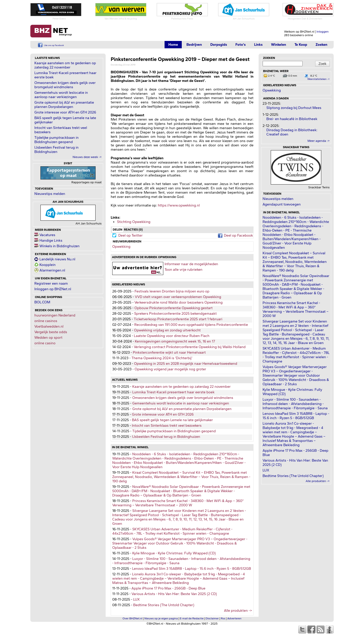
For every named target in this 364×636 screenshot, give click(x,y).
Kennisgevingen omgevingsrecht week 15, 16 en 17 (175, 341)
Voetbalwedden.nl (49, 326)
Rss (223, 618)
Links (258, 45)
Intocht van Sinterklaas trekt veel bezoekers (167, 426)
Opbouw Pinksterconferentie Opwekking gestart (174, 308)
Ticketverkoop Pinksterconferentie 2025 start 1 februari (178, 319)
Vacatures (47, 235)
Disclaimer (212, 618)
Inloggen (323, 32)
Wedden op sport (48, 338)
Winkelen (279, 45)
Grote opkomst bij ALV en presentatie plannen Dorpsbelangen (64, 105)
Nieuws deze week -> (87, 157)
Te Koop (301, 45)
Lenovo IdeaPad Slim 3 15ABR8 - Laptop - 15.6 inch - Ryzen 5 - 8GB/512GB (192, 569)
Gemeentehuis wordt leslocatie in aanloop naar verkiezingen (61, 95)
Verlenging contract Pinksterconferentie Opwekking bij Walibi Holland (190, 347)
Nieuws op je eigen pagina (161, 618)
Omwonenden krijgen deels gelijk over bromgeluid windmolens (65, 85)
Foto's (241, 45)
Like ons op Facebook (54, 45)
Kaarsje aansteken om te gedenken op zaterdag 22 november (65, 65)
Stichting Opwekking (134, 222)
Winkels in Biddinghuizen (60, 246)
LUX (136, 599)
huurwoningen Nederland (55, 315)
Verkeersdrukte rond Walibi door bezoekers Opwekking (179, 302)
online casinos (46, 321)
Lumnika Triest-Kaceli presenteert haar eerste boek (173, 392)
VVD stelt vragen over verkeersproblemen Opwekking (178, 297)
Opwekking (121, 247)
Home (173, 45)
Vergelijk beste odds (51, 332)
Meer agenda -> (318, 141)
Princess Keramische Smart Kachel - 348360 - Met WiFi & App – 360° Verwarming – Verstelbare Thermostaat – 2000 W (178, 503)
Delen (118, 230)
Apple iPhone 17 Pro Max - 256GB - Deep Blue (168, 588)
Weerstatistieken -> (318, 79)
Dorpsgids (219, 45)
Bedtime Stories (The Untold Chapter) (164, 605)
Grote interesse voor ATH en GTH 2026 (65, 112)
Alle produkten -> (238, 611)
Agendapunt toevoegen (282, 204)
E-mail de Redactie (192, 618)
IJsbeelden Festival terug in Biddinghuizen (56, 150)
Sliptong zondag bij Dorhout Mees (294, 108)
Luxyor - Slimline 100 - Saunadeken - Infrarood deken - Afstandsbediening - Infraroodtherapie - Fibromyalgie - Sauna (295, 404)
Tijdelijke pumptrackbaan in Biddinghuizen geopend (56, 140)
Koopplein (48, 265)
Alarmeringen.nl (52, 270)
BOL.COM (42, 302)
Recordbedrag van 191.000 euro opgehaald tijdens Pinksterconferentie (191, 325)
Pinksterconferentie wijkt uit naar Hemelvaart (169, 353)
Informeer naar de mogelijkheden (191, 264)
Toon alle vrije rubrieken (184, 270)
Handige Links (51, 241)
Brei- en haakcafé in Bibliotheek (292, 119)
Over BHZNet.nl (133, 618)
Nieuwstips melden (50, 194)
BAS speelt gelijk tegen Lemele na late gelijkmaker (172, 420)
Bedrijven (194, 45)
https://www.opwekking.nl (179, 205)
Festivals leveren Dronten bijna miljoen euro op (172, 291)
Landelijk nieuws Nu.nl (57, 259)
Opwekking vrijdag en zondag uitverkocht (167, 330)
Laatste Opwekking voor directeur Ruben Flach (172, 336)
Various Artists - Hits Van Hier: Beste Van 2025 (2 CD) (174, 594)
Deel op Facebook (238, 235)
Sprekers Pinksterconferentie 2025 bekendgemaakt (175, 314)
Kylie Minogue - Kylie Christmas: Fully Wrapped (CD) (174, 553)
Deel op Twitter (130, 235)
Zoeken (321, 45)
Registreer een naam (51, 283)
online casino (45, 343)
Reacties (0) (133, 230)
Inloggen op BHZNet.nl (53, 289)
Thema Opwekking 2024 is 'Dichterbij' (162, 358)
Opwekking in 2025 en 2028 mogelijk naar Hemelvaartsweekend (186, 364)
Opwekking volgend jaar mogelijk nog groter (170, 369)
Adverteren (234, 618)
